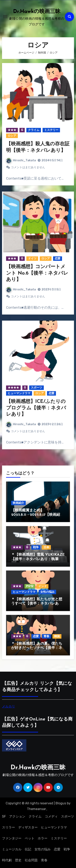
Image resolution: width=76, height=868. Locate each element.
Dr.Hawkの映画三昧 (37, 12)
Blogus (61, 803)
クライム (34, 130)
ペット (30, 838)
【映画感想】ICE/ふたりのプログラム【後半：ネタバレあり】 (36, 408)
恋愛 (58, 258)
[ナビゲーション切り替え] (5, 17)
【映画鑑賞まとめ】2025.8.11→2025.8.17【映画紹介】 (36, 515)
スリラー (9, 827)
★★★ (12, 130)
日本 (46, 547)
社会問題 (31, 860)
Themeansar (36, 809)
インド (43, 586)
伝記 (28, 849)
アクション (17, 816)
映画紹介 (18, 503)
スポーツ (36, 388)
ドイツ (32, 258)
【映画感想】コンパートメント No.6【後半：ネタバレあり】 (37, 273)
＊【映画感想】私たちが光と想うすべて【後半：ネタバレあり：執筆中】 (37, 604)
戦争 (36, 547)
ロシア (12, 136)
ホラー (43, 838)
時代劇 (7, 860)
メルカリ (9, 706)
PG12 (30, 586)
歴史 (18, 860)
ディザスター (28, 827)
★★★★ (13, 388)
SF (4, 816)
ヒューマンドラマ (19, 393)
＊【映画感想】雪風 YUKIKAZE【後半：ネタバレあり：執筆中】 (38, 559)
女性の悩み (47, 592)
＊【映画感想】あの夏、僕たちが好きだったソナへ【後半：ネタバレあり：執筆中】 (37, 648)
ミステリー (51, 130)
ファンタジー (12, 838)
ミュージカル (12, 849)
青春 (46, 636)
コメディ (51, 816)
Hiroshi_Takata (21, 160)
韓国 (57, 636)
